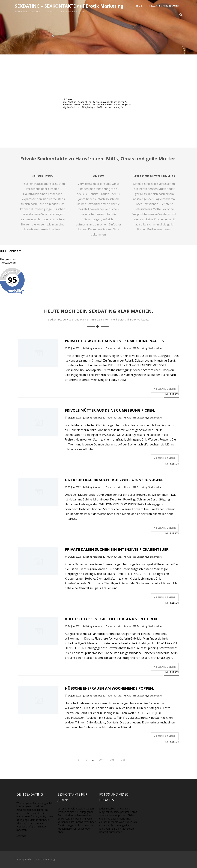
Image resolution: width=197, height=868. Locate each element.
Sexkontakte (8, 263)
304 (101, 760)
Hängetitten (8, 259)
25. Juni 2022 (74, 348)
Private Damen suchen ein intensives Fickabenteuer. (117, 549)
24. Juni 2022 (74, 557)
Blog (139, 6)
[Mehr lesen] (38, 366)
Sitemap (21, 836)
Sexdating (142, 348)
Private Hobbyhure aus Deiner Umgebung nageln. (115, 341)
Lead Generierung (45, 859)
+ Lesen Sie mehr (165, 389)
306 (123, 760)
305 (112, 760)
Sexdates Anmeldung (164, 6)
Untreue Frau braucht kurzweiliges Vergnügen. (114, 480)
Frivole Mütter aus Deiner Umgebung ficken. (110, 410)
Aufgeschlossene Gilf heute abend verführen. (111, 619)
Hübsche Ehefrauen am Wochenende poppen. (109, 688)
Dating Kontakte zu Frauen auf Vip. (104, 348)
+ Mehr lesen (171, 394)
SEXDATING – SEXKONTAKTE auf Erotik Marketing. (70, 6)
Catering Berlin (23, 859)
